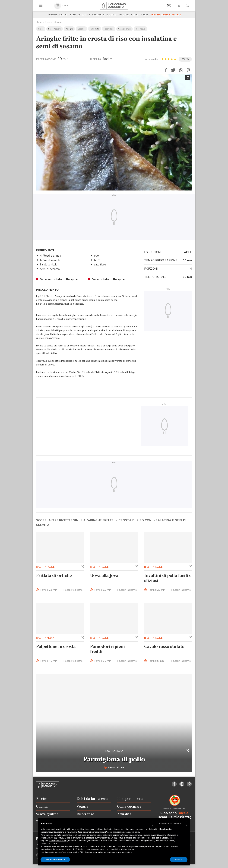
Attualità (84, 15)
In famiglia (140, 29)
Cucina (63, 15)
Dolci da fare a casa (104, 15)
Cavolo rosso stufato (164, 646)
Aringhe (69, 29)
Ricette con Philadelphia (166, 15)
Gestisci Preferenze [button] (55, 860)
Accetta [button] (179, 860)
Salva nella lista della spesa (59, 279)
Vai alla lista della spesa (109, 279)
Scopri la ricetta (74, 590)
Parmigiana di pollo (114, 759)
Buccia (183, 813)
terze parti (86, 835)
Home (39, 22)
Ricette (52, 15)
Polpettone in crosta (56, 646)
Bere (73, 15)
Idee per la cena (128, 15)
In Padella (95, 29)
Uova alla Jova (104, 575)
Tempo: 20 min (114, 768)
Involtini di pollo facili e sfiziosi (168, 578)
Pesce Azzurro (55, 29)
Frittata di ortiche (54, 575)
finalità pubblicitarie (58, 841)
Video (144, 15)
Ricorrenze (109, 29)
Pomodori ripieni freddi (107, 649)
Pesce (41, 29)
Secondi (59, 22)
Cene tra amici (124, 29)
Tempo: (49, 590)
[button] (166, 70)
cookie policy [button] (134, 832)
